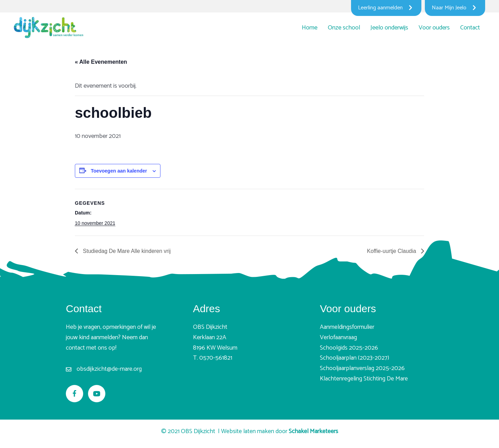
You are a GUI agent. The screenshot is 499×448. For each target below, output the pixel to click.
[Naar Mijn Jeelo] (455, 8)
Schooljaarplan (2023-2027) (354, 358)
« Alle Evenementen (101, 62)
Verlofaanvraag (338, 337)
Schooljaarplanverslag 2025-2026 (362, 368)
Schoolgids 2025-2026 (349, 348)
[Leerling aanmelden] (386, 8)
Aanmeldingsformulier (347, 327)
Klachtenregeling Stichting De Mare (364, 379)
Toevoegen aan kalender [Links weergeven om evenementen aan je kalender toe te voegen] (119, 171)
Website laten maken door (280, 431)
